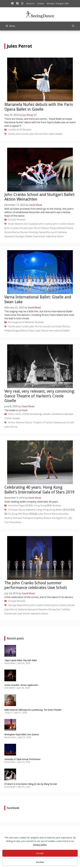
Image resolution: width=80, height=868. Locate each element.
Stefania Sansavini (28, 609)
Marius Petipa (49, 228)
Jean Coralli (22, 134)
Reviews (27, 130)
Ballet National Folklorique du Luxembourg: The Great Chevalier (33, 710)
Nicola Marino (12, 232)
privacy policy (40, 845)
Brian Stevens (16, 224)
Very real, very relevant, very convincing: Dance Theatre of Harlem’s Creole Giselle (40, 396)
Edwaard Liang (34, 510)
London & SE (15, 130)
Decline (40, 862)
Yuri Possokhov (13, 522)
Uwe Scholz (39, 236)
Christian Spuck (17, 510)
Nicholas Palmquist (23, 518)
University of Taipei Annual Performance (22, 759)
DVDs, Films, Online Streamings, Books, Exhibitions (36, 414)
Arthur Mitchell (16, 422)
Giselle (12, 134)
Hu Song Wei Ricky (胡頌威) (23, 514)
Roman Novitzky (29, 232)
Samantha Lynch (48, 232)
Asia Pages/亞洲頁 (23, 505)
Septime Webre (43, 518)
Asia (10, 505)
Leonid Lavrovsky (52, 326)
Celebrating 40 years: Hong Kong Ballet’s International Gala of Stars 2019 (39, 490)
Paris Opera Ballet (52, 134)
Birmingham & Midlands (21, 322)
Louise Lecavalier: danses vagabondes (21, 685)
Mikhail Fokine (65, 228)
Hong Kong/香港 (43, 505)
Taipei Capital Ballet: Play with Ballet (21, 660)
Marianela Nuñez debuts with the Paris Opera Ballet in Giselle (39, 107)
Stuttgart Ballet (24, 236)
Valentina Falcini (55, 236)
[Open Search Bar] (73, 26)
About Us (30, 3)
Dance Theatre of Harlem (39, 422)
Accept (40, 853)
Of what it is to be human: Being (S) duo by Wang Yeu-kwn (31, 784)
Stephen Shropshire (50, 609)
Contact (41, 3)
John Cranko (45, 224)
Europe (12, 220)
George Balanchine (19, 605)
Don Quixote (31, 224)
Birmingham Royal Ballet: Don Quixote (22, 734)
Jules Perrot (35, 134)
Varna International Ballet (55, 330)
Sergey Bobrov (20, 330)
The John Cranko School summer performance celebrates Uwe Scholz (36, 585)
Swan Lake (35, 330)
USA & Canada (12, 418)
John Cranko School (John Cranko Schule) (52, 605)
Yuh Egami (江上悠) (62, 518)
